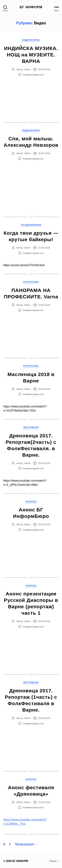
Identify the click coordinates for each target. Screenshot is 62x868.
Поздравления (31, 225)
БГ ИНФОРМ (31, 7)
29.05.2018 (44, 153)
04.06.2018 (44, 69)
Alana (27, 69)
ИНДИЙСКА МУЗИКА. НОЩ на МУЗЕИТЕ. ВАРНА (31, 55)
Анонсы (31, 502)
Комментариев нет (33, 75)
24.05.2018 (44, 802)
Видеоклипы (31, 40)
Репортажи (31, 282)
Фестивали (31, 427)
